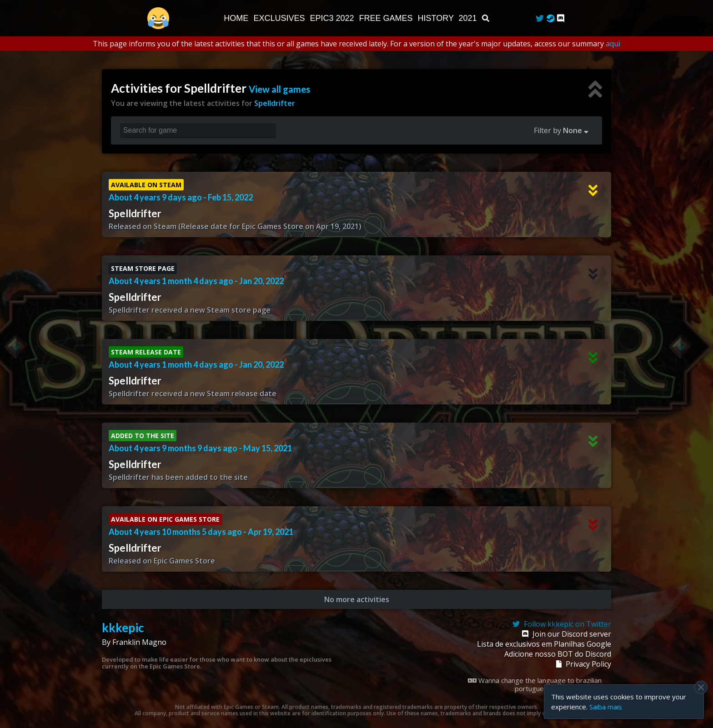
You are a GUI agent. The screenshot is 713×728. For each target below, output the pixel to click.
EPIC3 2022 (333, 18)
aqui (613, 44)
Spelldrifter (275, 103)
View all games (279, 89)
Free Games (387, 18)
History (437, 18)
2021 (469, 18)
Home (237, 18)
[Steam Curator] (550, 18)
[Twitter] (540, 18)
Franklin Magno (139, 642)
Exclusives (280, 18)
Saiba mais (606, 707)
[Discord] (561, 18)
